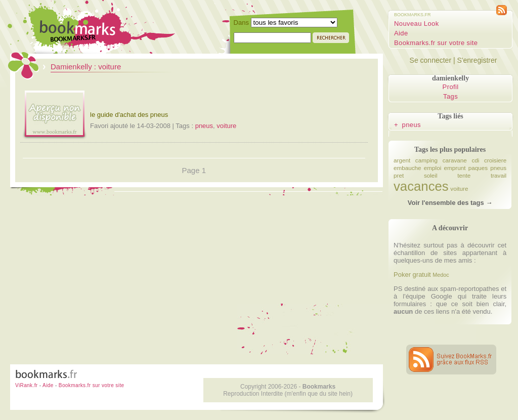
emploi (433, 168)
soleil (431, 175)
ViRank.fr (27, 385)
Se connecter (431, 60)
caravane (455, 160)
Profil (451, 87)
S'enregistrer (477, 60)
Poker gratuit (412, 275)
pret (399, 175)
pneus (204, 126)
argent (402, 160)
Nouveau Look (417, 24)
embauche (407, 168)
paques (478, 168)
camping (426, 160)
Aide (401, 33)
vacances (421, 186)
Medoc (441, 275)
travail (499, 175)
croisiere (495, 160)
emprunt (455, 168)
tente (464, 175)
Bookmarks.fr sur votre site (436, 43)
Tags (450, 96)
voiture (226, 126)
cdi (475, 160)
